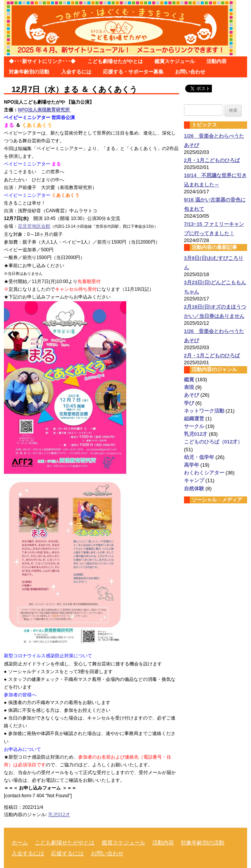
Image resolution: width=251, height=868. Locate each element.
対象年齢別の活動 (29, 72)
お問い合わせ (190, 72)
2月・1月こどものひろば (212, 160)
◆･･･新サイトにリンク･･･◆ (42, 61)
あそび (192, 395)
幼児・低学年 (199, 457)
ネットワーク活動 (204, 411)
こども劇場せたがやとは (115, 61)
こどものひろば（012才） (213, 442)
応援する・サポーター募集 (133, 72)
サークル (194, 426)
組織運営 (194, 419)
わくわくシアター (204, 473)
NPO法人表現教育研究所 (44, 110)
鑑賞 (189, 379)
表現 (189, 387)
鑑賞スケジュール (175, 61)
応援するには (67, 853)
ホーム (20, 842)
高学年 (192, 465)
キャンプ (194, 480)
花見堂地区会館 (34, 226)
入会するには (76, 72)
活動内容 (217, 61)
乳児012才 (59, 815)
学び (189, 403)
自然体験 (194, 489)
